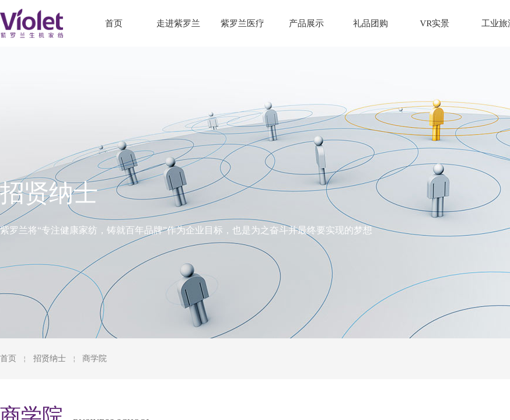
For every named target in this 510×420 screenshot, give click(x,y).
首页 (8, 358)
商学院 (95, 358)
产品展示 (306, 23)
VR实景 (435, 23)
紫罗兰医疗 (242, 23)
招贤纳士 (50, 358)
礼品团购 (371, 23)
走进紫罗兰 (178, 23)
